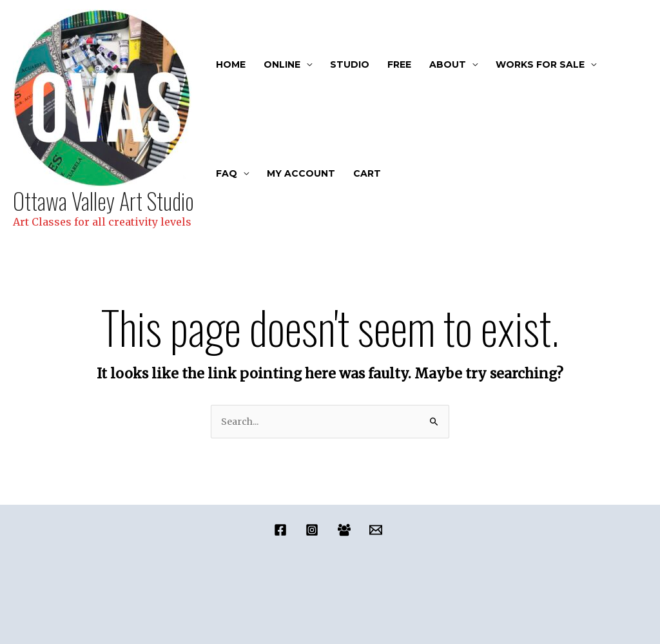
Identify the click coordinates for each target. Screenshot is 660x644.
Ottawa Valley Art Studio (103, 200)
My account (301, 173)
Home (231, 64)
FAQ (227, 173)
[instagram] (314, 530)
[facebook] (283, 530)
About (448, 64)
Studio (350, 64)
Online (282, 64)
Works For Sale (540, 64)
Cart (367, 173)
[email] (377, 530)
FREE (399, 64)
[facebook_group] (346, 530)
